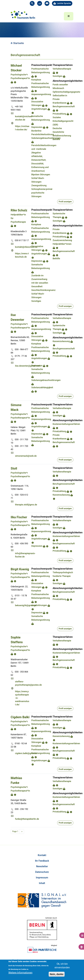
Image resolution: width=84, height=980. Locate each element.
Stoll (14, 468)
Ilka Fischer (19, 517)
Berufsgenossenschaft (64, 106)
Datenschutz (42, 872)
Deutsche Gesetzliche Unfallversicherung (62, 132)
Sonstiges (58, 76)
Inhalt (42, 883)
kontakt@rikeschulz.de (26, 247)
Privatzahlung (59, 114)
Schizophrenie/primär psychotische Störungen (42, 193)
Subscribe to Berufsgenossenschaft (12, 837)
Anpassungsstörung (41, 94)
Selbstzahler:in (60, 95)
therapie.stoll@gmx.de (26, 505)
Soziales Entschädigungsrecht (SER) (63, 121)
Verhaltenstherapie (62, 69)
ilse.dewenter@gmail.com (28, 366)
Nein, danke (57, 974)
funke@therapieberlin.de (27, 819)
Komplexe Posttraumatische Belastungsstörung (41, 83)
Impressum (42, 878)
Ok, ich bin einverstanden (62, 966)
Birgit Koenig (20, 569)
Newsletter (42, 866)
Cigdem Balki (20, 717)
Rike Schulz (19, 210)
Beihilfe (56, 139)
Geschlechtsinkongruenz (43, 290)
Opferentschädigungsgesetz (66, 92)
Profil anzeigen (65, 202)
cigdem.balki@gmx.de (26, 753)
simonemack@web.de (26, 456)
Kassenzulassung (61, 341)
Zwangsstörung (39, 185)
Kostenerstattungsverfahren (66, 424)
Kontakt (42, 855)
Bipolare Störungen (41, 174)
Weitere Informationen (20, 973)
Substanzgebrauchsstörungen (46, 138)
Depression (37, 127)
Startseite (19, 43)
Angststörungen (39, 109)
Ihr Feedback (42, 861)
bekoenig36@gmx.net (26, 605)
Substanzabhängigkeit (42, 387)
